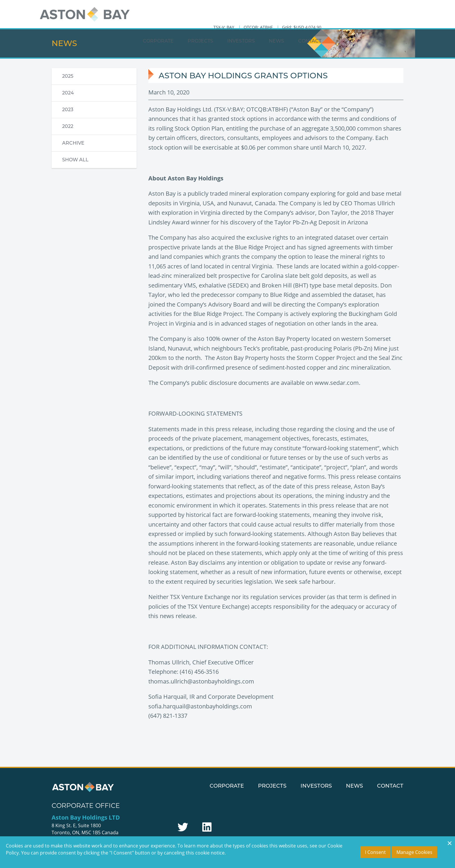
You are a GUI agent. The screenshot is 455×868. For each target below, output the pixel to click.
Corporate (252, 19)
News (370, 19)
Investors (335, 19)
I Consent (375, 852)
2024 (68, 93)
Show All (75, 160)
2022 (68, 126)
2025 (68, 76)
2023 (68, 110)
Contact (404, 19)
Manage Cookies (414, 852)
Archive (73, 143)
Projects (294, 19)
